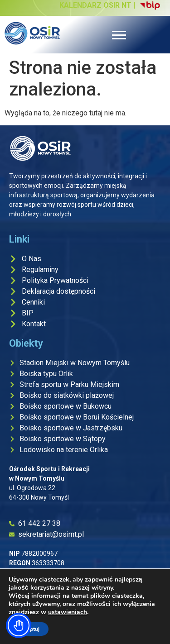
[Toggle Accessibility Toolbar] (19, 625)
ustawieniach (68, 612)
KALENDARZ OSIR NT (95, 5)
